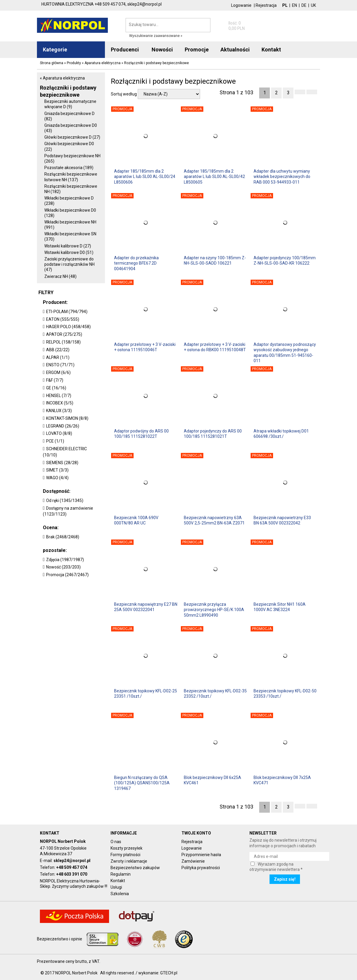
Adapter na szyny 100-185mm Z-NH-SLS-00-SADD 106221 (215, 260)
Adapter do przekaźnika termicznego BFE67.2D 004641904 (136, 263)
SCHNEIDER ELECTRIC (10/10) (65, 452)
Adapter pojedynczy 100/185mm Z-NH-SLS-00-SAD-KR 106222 (285, 260)
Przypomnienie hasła (201, 855)
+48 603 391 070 (72, 874)
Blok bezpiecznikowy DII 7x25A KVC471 (282, 780)
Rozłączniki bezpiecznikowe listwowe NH (71, 177)
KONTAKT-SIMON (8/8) (67, 418)
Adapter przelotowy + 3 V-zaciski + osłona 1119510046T (145, 347)
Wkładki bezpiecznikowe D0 (70, 213)
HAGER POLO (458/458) (68, 327)
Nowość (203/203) (63, 567)
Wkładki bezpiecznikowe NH (70, 225)
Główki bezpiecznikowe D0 (69, 146)
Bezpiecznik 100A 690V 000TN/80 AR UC (136, 520)
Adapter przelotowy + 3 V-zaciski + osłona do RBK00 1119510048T (215, 347)
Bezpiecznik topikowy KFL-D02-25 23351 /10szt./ (146, 694)
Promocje (197, 50)
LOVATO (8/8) (59, 433)
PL (285, 5)
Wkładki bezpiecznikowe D (69, 201)
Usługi (116, 887)
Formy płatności (125, 855)
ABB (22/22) (58, 350)
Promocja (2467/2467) (67, 575)
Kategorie (55, 50)
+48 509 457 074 (72, 867)
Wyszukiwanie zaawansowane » (156, 36)
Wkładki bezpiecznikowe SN (70, 237)
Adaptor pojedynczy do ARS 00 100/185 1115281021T (213, 434)
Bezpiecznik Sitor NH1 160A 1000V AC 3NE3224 (280, 607)
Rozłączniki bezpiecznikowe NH (71, 189)
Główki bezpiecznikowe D (72, 137)
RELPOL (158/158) (63, 342)
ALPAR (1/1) (58, 357)
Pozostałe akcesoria (69, 168)
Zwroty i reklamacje (129, 861)
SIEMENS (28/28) (62, 463)
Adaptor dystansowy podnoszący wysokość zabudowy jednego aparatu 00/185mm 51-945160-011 (285, 352)
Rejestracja (266, 5)
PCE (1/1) (55, 441)
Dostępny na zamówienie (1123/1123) (68, 511)
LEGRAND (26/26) (63, 426)
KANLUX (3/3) (59, 411)
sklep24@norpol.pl (72, 861)
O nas (116, 842)
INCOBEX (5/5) (60, 403)
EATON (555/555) (63, 319)
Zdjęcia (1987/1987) (65, 560)
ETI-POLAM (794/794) (67, 312)
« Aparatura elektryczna (62, 78)
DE (304, 5)
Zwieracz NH (60, 276)
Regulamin (121, 874)
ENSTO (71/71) (60, 365)
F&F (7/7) (55, 380)
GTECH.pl (169, 973)
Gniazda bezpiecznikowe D (69, 116)
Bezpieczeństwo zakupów (135, 868)
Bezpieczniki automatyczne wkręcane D (70, 104)
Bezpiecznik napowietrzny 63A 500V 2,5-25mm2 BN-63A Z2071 (214, 520)
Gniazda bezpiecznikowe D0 (71, 128)
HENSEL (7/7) (59, 396)
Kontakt (118, 881)
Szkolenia (120, 894)
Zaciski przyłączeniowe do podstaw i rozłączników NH (69, 264)
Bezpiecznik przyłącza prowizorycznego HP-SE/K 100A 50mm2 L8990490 (214, 610)
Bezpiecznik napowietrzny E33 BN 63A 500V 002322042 (282, 520)
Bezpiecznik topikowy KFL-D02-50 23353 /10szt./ (285, 694)
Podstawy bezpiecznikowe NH (72, 158)
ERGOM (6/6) (58, 372)
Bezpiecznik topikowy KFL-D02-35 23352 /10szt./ (215, 694)
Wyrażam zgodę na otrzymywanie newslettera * (276, 867)
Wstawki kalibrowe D (68, 246)
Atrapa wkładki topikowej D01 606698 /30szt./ (281, 434)
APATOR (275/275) (64, 334)
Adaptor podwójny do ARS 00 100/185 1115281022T (141, 434)
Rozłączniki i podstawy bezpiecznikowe (68, 91)
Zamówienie (193, 861)
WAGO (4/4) (57, 478)
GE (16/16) (56, 388)
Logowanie (241, 5)
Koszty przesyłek (126, 848)
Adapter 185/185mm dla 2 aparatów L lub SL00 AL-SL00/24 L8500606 (145, 176)
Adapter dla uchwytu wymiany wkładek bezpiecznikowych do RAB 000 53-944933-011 (282, 176)
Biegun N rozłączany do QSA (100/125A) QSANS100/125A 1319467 (142, 783)
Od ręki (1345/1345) (65, 500)
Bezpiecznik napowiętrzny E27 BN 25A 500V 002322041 (146, 607)
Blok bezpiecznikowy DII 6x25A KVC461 (212, 780)
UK (313, 5)
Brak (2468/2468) (63, 537)
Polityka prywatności (201, 868)
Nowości (162, 50)
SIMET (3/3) (57, 470)
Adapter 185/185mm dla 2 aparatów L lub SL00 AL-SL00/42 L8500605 (214, 176)
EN (294, 5)
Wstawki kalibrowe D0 (69, 252)
